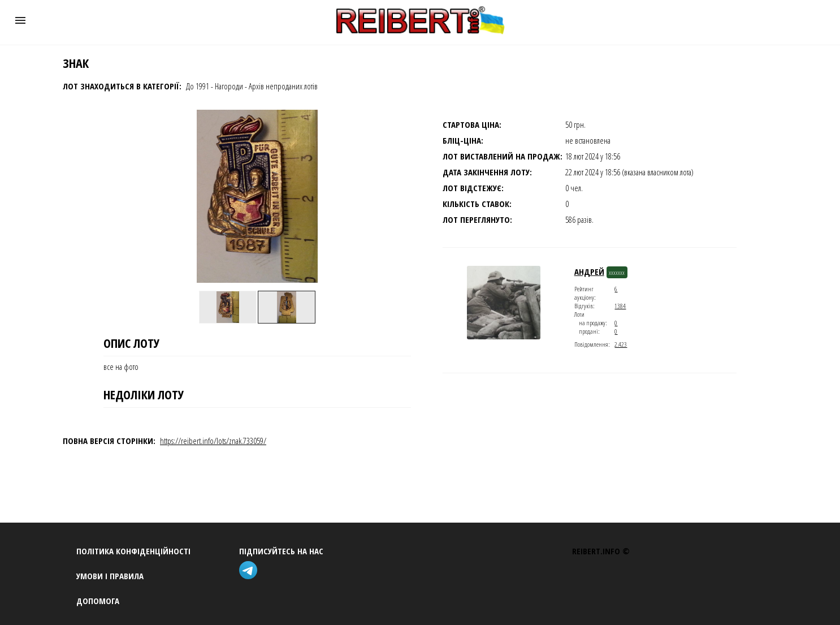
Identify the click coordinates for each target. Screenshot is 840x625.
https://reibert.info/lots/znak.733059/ (213, 441)
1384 (620, 306)
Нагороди (229, 86)
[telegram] (250, 572)
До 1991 (198, 86)
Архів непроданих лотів (283, 86)
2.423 (621, 344)
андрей (589, 271)
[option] (228, 307)
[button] (20, 20)
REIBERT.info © (601, 551)
